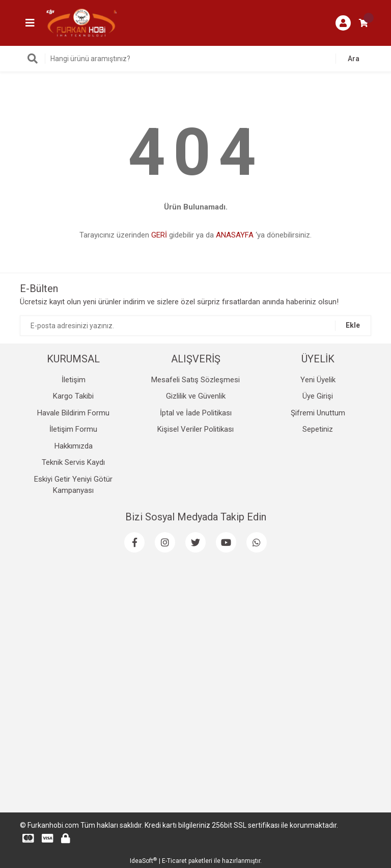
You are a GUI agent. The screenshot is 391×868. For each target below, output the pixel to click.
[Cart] (364, 23)
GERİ (159, 235)
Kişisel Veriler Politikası (195, 429)
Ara (354, 59)
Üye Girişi (318, 396)
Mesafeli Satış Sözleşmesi (195, 380)
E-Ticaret (174, 861)
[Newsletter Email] (195, 326)
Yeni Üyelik (318, 380)
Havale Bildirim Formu (73, 413)
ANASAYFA (235, 235)
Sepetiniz (318, 429)
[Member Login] (343, 23)
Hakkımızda (74, 446)
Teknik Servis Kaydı (73, 462)
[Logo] (81, 22)
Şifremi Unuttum (318, 413)
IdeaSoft (143, 861)
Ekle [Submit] (353, 325)
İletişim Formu (73, 429)
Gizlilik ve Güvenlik (196, 396)
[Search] (195, 59)
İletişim (74, 380)
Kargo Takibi (73, 396)
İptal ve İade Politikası (196, 413)
